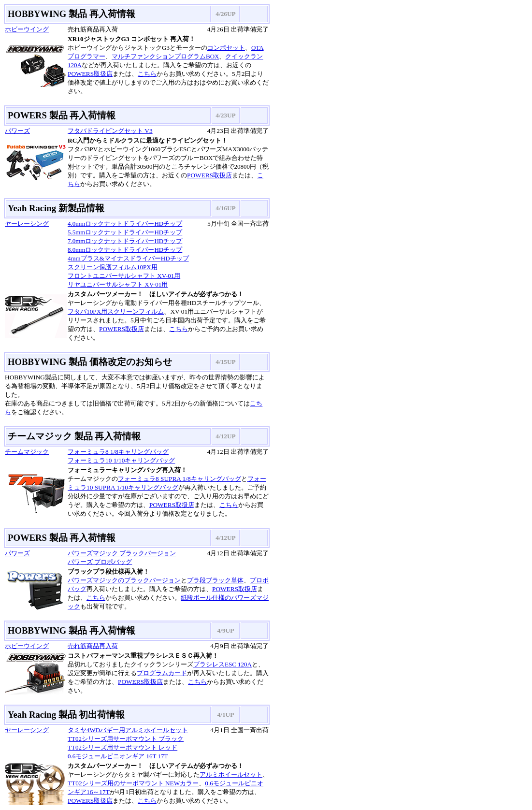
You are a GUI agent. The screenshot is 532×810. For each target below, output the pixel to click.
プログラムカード (162, 673)
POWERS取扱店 (90, 74)
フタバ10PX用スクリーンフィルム (116, 311)
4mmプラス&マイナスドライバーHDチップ (128, 258)
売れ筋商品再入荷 (93, 646)
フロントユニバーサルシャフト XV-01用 (124, 276)
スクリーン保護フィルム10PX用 (113, 267)
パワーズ (17, 131)
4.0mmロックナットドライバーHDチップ (125, 224)
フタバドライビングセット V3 (110, 131)
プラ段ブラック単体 (215, 580)
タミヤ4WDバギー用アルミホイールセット (128, 730)
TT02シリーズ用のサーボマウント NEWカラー (133, 783)
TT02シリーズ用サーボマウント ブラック (126, 739)
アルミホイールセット (231, 774)
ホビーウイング (27, 29)
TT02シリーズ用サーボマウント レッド (122, 747)
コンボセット (226, 48)
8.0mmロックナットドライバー (111, 250)
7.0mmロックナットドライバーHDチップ (125, 241)
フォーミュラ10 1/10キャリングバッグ (121, 460)
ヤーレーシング (27, 224)
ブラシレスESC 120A (223, 664)
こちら (147, 74)
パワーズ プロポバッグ (100, 562)
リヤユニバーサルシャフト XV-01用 (118, 284)
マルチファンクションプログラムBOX (165, 56)
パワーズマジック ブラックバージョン (122, 553)
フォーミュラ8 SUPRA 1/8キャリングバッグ (180, 479)
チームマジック (27, 452)
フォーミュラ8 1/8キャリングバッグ (118, 452)
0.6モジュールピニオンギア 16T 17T (118, 756)
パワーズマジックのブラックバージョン (124, 580)
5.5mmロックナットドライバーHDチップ (125, 232)
